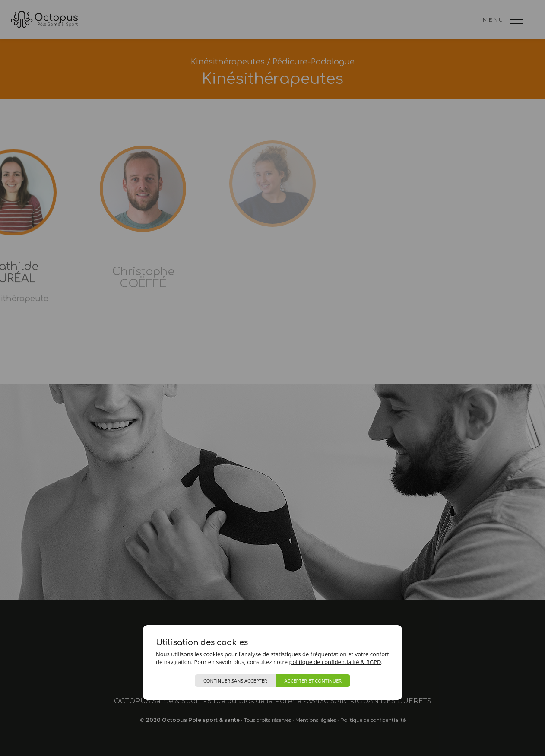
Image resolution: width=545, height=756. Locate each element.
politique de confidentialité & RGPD (335, 662)
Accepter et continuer (313, 681)
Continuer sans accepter (235, 681)
